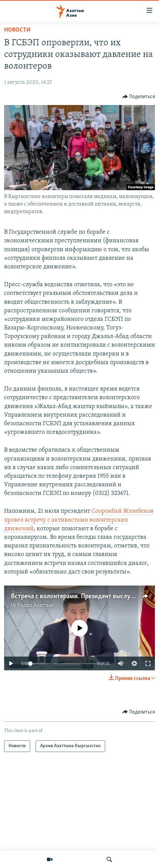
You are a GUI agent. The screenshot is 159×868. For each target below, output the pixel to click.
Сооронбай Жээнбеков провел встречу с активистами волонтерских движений (79, 520)
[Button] (139, 97)
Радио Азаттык (35, 605)
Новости (17, 30)
